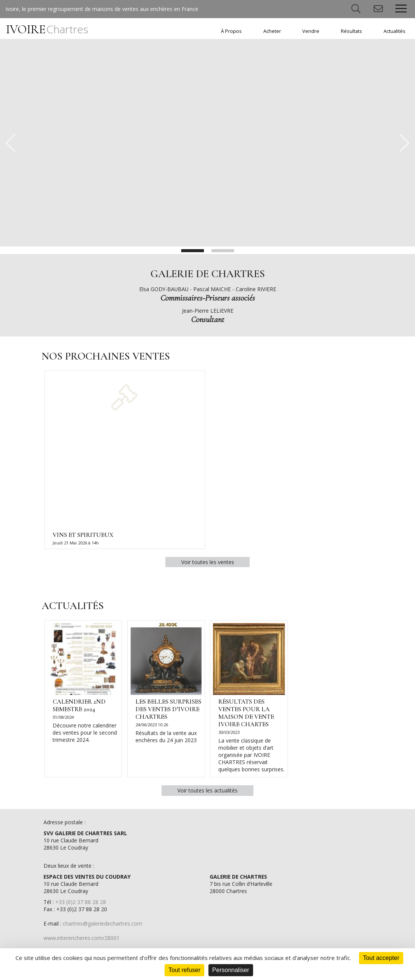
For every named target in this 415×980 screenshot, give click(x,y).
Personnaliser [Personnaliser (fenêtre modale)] (231, 970)
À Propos (231, 31)
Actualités (395, 31)
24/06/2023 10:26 (152, 727)
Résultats (351, 31)
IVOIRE (47, 29)
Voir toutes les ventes (208, 563)
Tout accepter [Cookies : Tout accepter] (381, 958)
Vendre (311, 31)
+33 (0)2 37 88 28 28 (81, 905)
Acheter (272, 31)
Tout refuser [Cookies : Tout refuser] (184, 970)
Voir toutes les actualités (207, 793)
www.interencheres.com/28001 (82, 941)
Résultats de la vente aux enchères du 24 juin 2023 (166, 739)
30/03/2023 (229, 735)
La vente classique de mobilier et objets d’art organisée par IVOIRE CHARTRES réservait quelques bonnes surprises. (252, 757)
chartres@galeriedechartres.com (103, 927)
